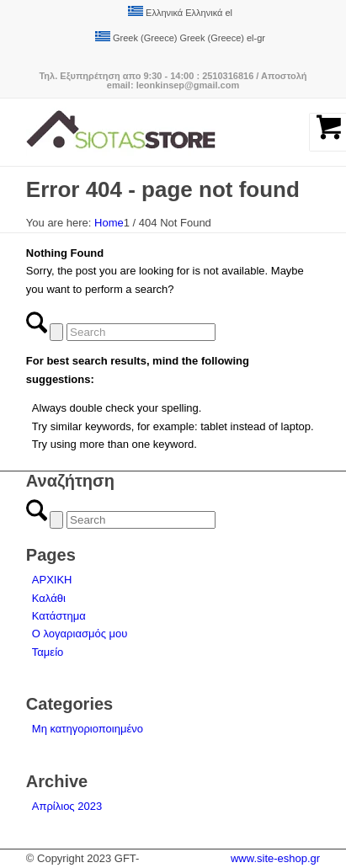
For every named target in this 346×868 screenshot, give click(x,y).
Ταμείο (48, 652)
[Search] (141, 332)
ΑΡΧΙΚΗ (52, 580)
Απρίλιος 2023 (67, 806)
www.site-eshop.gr (275, 858)
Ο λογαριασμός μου (80, 634)
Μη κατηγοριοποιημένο (88, 729)
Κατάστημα (59, 616)
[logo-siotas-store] (144, 132)
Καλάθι (49, 598)
